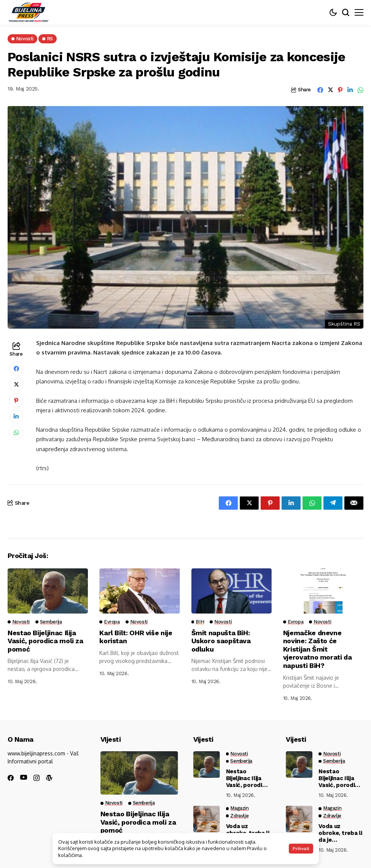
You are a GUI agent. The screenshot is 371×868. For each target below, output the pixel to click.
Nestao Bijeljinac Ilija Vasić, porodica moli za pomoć (45, 641)
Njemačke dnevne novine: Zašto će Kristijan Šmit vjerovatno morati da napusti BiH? (318, 649)
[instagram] (37, 778)
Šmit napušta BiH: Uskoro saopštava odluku (221, 641)
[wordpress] (49, 778)
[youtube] (24, 778)
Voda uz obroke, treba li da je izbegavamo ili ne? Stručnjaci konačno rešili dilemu (340, 833)
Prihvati (301, 849)
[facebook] (11, 778)
